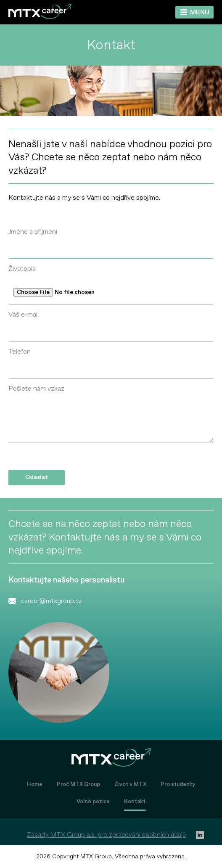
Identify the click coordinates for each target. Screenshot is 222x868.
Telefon (20, 352)
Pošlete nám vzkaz (36, 389)
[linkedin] (200, 835)
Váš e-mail (24, 315)
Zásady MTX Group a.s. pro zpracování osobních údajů (106, 835)
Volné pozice (93, 802)
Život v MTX (130, 784)
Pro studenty (178, 784)
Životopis (22, 269)
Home (35, 784)
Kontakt (135, 802)
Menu (200, 12)
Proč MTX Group (78, 784)
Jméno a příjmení (33, 232)
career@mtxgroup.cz (52, 601)
